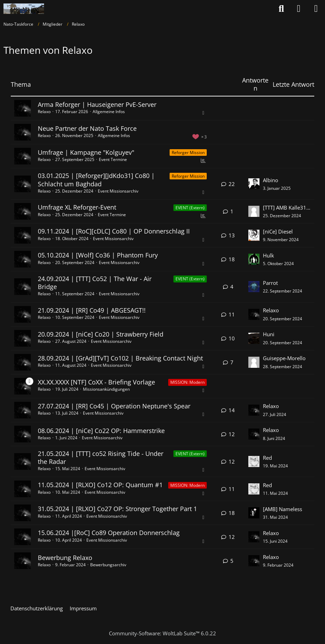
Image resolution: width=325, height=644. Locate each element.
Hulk (268, 255)
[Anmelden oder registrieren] (299, 9)
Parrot (270, 283)
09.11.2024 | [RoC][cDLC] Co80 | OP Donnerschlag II (114, 231)
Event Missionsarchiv (118, 191)
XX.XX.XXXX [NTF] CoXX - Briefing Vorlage (96, 382)
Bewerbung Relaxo (65, 558)
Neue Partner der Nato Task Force (87, 128)
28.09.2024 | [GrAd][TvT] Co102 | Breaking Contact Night (120, 358)
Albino (271, 180)
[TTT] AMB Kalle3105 (287, 207)
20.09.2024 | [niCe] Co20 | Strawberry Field (101, 334)
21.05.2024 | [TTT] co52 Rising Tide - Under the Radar (101, 457)
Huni (269, 334)
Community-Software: (162, 633)
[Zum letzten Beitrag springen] (254, 184)
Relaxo (44, 112)
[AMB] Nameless (283, 509)
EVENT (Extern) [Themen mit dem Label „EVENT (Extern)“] (190, 208)
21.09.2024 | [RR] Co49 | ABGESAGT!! (92, 310)
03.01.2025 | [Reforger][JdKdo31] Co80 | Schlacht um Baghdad (96, 180)
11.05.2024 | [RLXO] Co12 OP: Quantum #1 (100, 485)
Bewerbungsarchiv (108, 565)
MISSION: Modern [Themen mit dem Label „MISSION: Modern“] (187, 382)
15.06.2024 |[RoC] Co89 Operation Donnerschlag (109, 533)
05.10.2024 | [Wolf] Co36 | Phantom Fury (98, 255)
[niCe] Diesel (278, 231)
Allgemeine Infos (109, 112)
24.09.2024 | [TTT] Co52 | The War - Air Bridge (95, 283)
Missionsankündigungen (106, 389)
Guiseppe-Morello (284, 358)
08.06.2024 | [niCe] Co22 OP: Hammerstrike (101, 431)
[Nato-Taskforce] (24, 9)
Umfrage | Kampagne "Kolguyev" (86, 152)
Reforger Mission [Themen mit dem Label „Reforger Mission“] (188, 152)
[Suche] (281, 9)
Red (267, 458)
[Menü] (316, 9)
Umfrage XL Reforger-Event (77, 207)
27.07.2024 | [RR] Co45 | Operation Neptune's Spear (114, 406)
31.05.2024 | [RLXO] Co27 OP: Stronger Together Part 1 (117, 509)
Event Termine (113, 159)
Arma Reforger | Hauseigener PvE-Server (97, 104)
